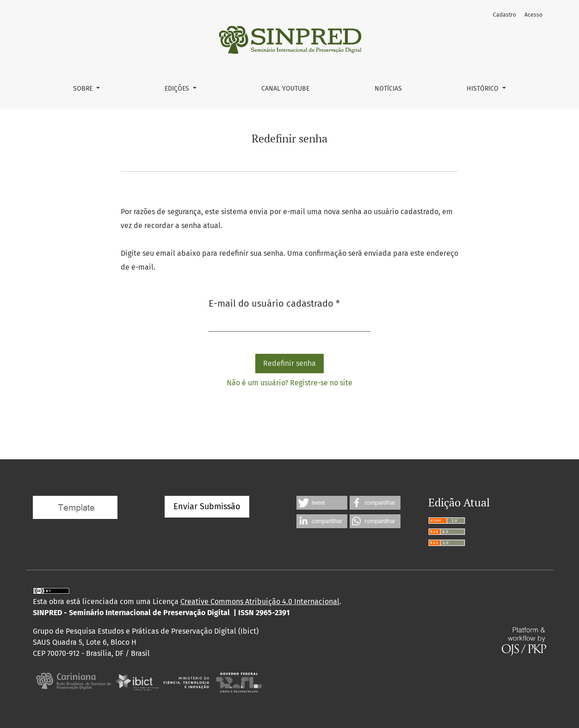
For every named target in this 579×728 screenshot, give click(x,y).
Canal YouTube (285, 89)
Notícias (388, 89)
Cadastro (505, 15)
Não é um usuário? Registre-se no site (289, 383)
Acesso (533, 15)
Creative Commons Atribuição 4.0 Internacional (260, 602)
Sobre (84, 89)
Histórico (484, 89)
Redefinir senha (289, 363)
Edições (178, 89)
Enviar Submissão (207, 506)
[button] (322, 503)
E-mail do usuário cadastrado (274, 303)
